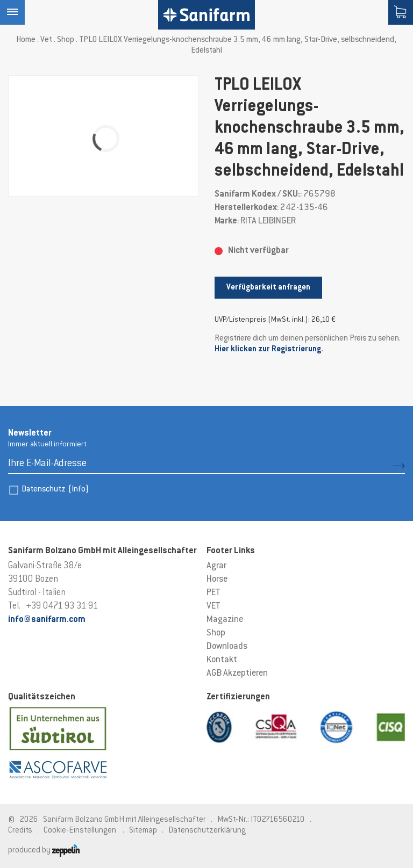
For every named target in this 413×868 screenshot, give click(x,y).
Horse (217, 580)
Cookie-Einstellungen (80, 831)
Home (26, 40)
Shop (66, 40)
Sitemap (143, 831)
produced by (44, 851)
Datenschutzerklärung (207, 831)
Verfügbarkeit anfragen (268, 288)
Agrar (216, 566)
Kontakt (222, 660)
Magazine (225, 620)
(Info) (79, 490)
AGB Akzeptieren (237, 674)
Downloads (227, 647)
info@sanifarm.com (47, 620)
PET (213, 593)
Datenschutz (55, 490)
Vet (46, 40)
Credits (20, 831)
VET (213, 606)
